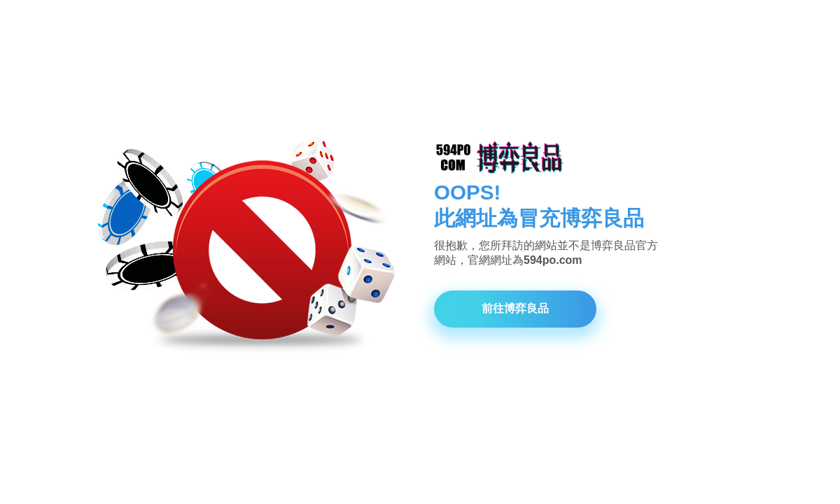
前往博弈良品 (515, 308)
